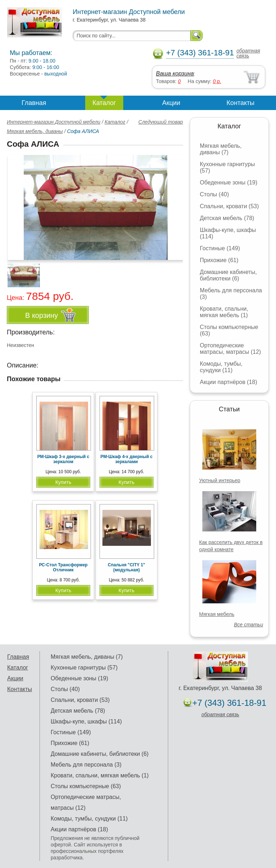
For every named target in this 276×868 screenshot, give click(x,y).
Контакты (240, 103)
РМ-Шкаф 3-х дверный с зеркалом (63, 459)
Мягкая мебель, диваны (35, 131)
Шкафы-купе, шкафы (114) (86, 721)
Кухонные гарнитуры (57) (84, 668)
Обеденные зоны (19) (229, 182)
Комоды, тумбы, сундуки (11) (221, 367)
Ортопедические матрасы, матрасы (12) (230, 349)
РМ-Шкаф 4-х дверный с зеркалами (127, 459)
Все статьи (249, 625)
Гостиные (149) (220, 248)
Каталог (104, 103)
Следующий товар (161, 122)
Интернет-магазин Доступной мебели (54, 122)
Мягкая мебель (217, 614)
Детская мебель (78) (227, 218)
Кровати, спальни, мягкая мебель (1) (224, 312)
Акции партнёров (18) (229, 382)
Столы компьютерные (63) (86, 786)
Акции (171, 103)
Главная (34, 103)
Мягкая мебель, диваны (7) (221, 149)
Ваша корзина (175, 74)
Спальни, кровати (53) (229, 206)
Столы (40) (214, 194)
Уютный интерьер (220, 480)
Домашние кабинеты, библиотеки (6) (228, 275)
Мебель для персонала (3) (86, 765)
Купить (63, 482)
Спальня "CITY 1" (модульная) (126, 567)
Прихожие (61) (219, 260)
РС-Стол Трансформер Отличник (63, 567)
